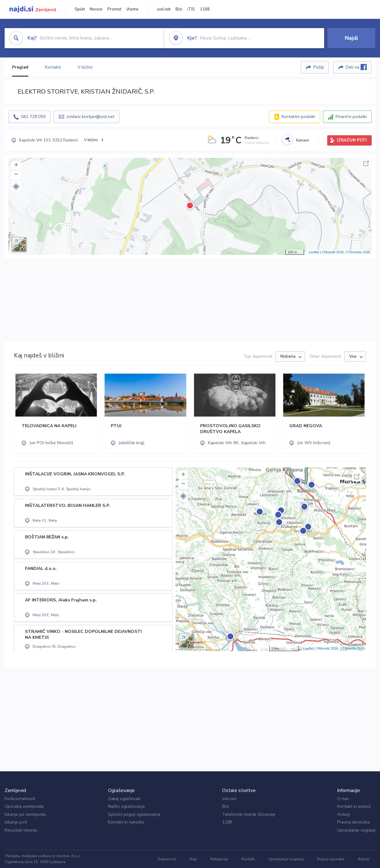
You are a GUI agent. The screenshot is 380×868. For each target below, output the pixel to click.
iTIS (191, 9)
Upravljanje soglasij (356, 830)
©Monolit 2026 (333, 252)
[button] (16, 187)
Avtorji (343, 814)
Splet (80, 9)
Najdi (351, 38)
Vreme (132, 9)
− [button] (16, 175)
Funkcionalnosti (20, 799)
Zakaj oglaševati (124, 799)
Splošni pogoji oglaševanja (134, 814)
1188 (205, 9)
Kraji (193, 859)
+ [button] (16, 166)
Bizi (179, 9)
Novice (96, 9)
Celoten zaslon (366, 163)
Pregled (20, 67)
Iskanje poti (16, 822)
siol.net (164, 9)
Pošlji (319, 67)
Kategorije (219, 859)
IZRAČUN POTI (352, 140)
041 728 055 (33, 117)
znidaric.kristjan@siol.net (90, 117)
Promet (114, 9)
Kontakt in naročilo (126, 822)
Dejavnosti (167, 859)
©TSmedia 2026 (358, 252)
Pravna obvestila (353, 822)
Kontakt (248, 859)
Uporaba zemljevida (24, 806)
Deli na (356, 67)
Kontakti (53, 67)
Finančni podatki (351, 117)
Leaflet (314, 252)
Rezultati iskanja (21, 830)
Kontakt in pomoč (354, 806)
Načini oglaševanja (126, 806)
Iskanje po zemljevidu (25, 814)
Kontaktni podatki (298, 117)
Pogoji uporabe (331, 859)
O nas (343, 799)
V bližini (85, 67)
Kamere (302, 140)
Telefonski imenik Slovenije (249, 814)
